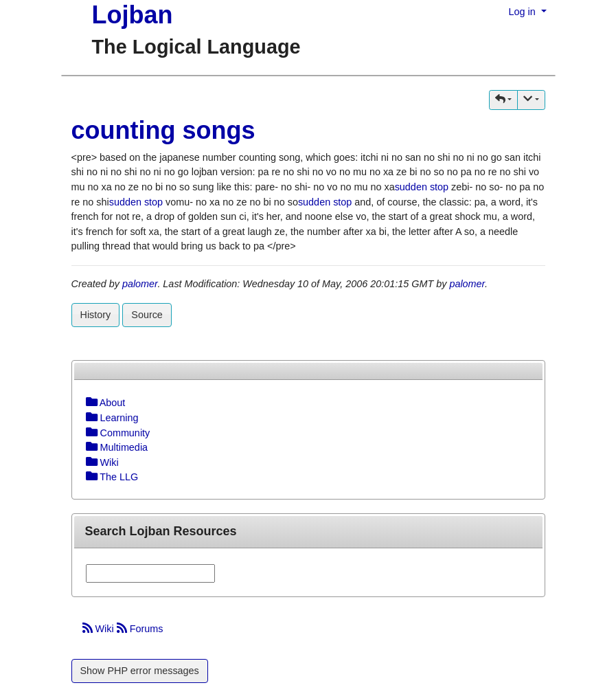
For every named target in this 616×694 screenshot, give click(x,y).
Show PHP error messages (140, 671)
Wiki (100, 629)
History (96, 315)
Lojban (133, 15)
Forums (140, 629)
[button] (503, 100)
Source (147, 315)
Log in (524, 12)
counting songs (163, 130)
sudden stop (422, 187)
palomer (140, 284)
